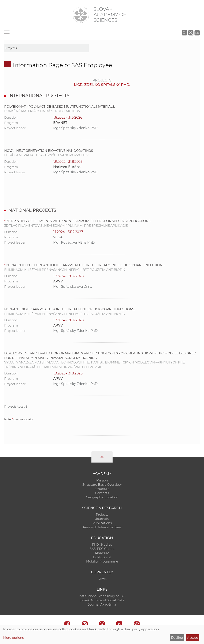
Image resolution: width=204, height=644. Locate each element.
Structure (102, 489)
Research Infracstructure (102, 527)
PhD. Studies (102, 545)
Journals (102, 519)
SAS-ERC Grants (102, 549)
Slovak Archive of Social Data (102, 600)
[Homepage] (81, 15)
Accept (193, 638)
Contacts (102, 493)
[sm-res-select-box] (46, 48)
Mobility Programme (102, 561)
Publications (102, 523)
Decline (177, 638)
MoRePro (102, 553)
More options (13, 638)
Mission (102, 480)
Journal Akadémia (102, 605)
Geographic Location (102, 497)
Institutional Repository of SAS (102, 596)
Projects (102, 515)
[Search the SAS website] (184, 33)
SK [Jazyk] (197, 33)
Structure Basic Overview (102, 485)
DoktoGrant (102, 557)
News (102, 579)
